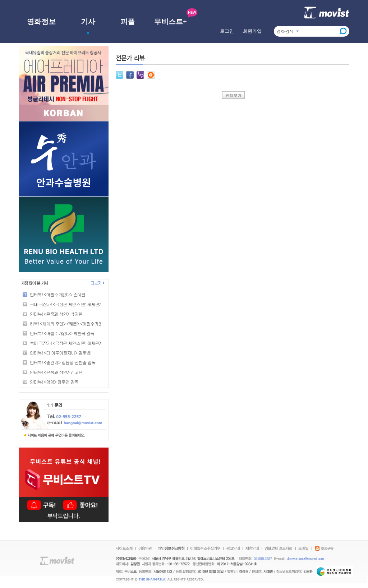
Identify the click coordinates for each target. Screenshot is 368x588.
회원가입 (252, 31)
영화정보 (41, 22)
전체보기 (234, 95)
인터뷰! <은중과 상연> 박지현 (56, 314)
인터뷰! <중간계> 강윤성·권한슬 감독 (63, 362)
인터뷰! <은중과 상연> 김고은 (56, 372)
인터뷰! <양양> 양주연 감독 (54, 382)
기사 (88, 22)
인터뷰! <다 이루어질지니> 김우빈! (61, 353)
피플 (128, 22)
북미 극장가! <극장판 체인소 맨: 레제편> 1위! (70, 343)
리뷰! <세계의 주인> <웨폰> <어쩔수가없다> (69, 323)
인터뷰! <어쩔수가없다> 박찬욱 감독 (62, 333)
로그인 (227, 31)
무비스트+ (171, 22)
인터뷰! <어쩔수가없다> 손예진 (57, 294)
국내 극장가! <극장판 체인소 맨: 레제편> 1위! (70, 304)
